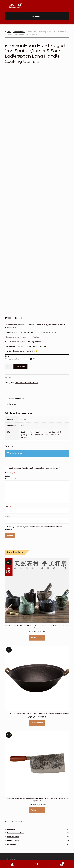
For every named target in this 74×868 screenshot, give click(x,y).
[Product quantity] (8, 366)
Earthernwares (13, 844)
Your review (10, 479)
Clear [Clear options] (35, 359)
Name (8, 507)
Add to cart (20, 367)
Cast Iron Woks (13, 837)
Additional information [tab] (15, 399)
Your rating (10, 473)
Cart (57, 863)
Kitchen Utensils (32, 383)
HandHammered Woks (16, 833)
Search (37, 864)
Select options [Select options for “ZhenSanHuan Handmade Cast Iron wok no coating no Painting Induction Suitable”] (37, 723)
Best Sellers (20, 383)
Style (7, 356)
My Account (12, 864)
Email (8, 517)
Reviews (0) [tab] (11, 404)
